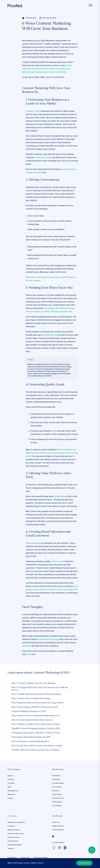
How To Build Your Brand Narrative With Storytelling (36, 694)
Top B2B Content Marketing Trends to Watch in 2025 (36, 729)
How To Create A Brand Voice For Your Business (34, 683)
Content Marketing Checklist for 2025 (29, 712)
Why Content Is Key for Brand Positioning (31, 699)
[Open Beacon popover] (92, 850)
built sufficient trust (49, 335)
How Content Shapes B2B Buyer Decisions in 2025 (35, 707)
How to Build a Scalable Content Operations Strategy (36, 724)
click (29, 654)
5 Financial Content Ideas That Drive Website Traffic (36, 733)
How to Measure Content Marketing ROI (30, 741)
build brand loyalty (43, 158)
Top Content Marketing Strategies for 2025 (31, 737)
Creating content (33, 111)
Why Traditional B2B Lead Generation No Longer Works (38, 703)
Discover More (84, 863)
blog (55, 431)
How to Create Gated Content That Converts (32, 720)
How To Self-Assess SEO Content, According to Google (37, 746)
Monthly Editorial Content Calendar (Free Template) (35, 750)
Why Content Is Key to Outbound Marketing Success (36, 716)
